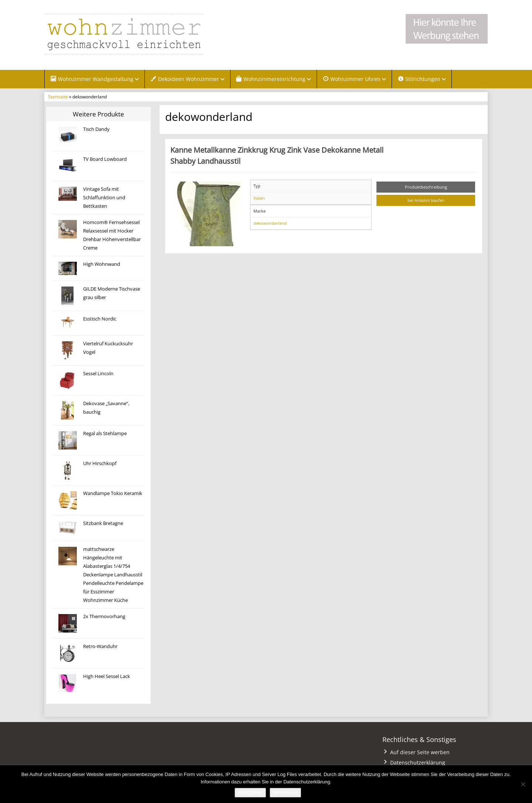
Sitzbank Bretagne (103, 523)
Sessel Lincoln (98, 374)
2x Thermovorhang (104, 616)
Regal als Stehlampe (105, 433)
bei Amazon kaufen (426, 200)
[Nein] (523, 784)
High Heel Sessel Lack (107, 676)
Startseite (58, 96)
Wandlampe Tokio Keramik (113, 493)
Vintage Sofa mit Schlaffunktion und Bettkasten (104, 198)
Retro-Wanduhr (100, 646)
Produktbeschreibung (426, 187)
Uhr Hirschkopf (100, 463)
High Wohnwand (102, 264)
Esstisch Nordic (100, 319)
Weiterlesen (285, 792)
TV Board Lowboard (105, 159)
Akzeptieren (250, 792)
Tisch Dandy (96, 129)
